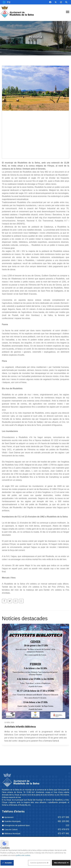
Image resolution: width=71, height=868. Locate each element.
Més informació (60, 863)
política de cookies (23, 855)
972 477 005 (63, 817)
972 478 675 (63, 829)
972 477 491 (63, 833)
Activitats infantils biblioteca (20, 727)
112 (67, 825)
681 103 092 (63, 821)
